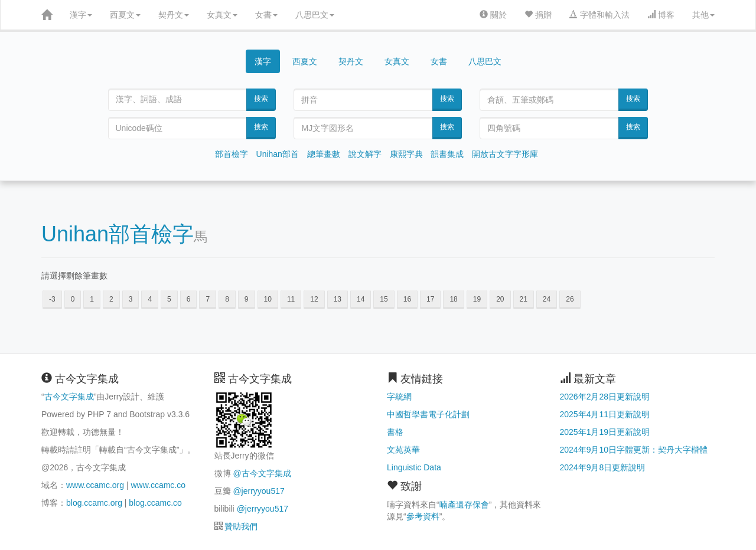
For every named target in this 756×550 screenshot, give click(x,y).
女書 (266, 15)
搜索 (261, 99)
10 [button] (268, 299)
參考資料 (423, 516)
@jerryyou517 (258, 491)
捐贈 (538, 15)
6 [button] (189, 299)
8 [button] (227, 299)
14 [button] (361, 299)
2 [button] (111, 299)
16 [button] (407, 299)
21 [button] (524, 299)
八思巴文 (315, 15)
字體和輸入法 (599, 15)
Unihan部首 (278, 154)
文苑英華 (403, 450)
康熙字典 (406, 154)
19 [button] (477, 299)
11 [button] (291, 299)
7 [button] (208, 299)
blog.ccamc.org (94, 503)
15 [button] (384, 299)
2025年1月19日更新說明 (605, 432)
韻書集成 (447, 154)
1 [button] (92, 299)
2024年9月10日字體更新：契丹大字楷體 (634, 450)
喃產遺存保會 (464, 505)
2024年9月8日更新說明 (603, 467)
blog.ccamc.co (155, 503)
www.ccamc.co (158, 485)
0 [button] (73, 299)
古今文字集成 (69, 397)
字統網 (399, 397)
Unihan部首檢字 (118, 234)
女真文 (222, 15)
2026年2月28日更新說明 (605, 397)
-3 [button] (52, 299)
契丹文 (174, 15)
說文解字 (365, 154)
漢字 (81, 15)
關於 (493, 15)
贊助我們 (241, 526)
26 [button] (570, 299)
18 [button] (453, 299)
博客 (661, 15)
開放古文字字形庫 (505, 154)
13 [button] (338, 299)
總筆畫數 (324, 154)
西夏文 (125, 15)
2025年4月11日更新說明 (605, 414)
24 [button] (547, 299)
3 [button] (131, 299)
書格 (395, 432)
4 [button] (150, 299)
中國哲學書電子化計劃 (428, 414)
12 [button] (314, 299)
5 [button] (169, 299)
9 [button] (247, 299)
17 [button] (430, 299)
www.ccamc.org (95, 485)
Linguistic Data (414, 467)
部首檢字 (232, 154)
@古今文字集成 (262, 473)
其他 (703, 15)
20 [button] (500, 299)
